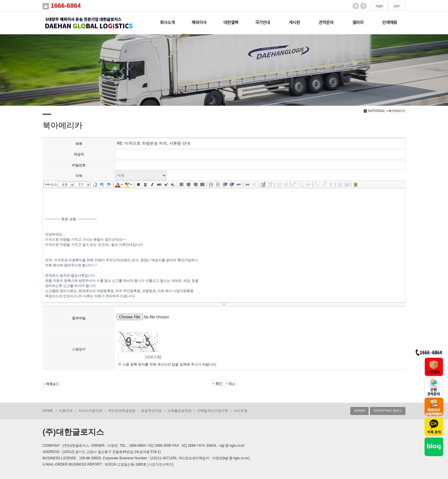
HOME (48, 411)
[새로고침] (153, 357)
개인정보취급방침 (122, 411)
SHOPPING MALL (388, 411)
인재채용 (390, 23)
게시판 (294, 23)
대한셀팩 (231, 23)
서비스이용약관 (90, 411)
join (397, 6)
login (379, 6)
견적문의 (326, 23)
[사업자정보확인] (160, 464)
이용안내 (66, 411)
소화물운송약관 (179, 411)
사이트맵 (241, 411)
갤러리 (358, 23)
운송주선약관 (151, 411)
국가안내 (263, 23)
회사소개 (167, 23)
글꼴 (65, 184)
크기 (81, 184)
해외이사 (199, 23)
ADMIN (359, 411)
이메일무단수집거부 (213, 411)
